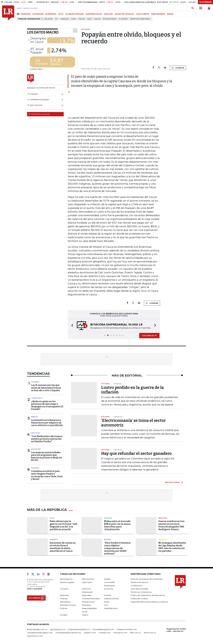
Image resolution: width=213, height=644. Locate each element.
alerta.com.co (150, 633)
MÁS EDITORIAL (172, 482)
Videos (85, 615)
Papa (74, 19)
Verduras (65, 19)
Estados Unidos (110, 19)
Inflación (48, 19)
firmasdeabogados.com (103, 629)
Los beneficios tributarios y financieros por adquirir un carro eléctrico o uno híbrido (47, 423)
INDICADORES (158, 14)
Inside (107, 602)
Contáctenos (136, 586)
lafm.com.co (136, 633)
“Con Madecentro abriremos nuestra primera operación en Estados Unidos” (47, 439)
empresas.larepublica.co (79, 629)
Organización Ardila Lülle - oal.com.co (176, 630)
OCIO (61, 14)
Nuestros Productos (139, 582)
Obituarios (87, 605)
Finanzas (64, 599)
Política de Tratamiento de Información (148, 595)
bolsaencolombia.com (127, 629)
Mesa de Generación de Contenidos (147, 579)
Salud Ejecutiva (111, 608)
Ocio (106, 605)
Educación (36, 449)
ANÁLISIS (108, 14)
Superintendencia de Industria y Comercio (149, 602)
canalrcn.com (90, 633)
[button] (71, 326)
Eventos (108, 595)
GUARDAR (178, 68)
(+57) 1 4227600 (34, 589)
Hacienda (35, 382)
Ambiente (54, 539)
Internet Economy (68, 605)
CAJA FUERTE (143, 14)
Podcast (64, 608)
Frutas (82, 19)
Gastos (97, 19)
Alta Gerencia (88, 579)
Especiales (87, 595)
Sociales (108, 518)
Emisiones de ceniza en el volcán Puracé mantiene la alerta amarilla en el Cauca (63, 547)
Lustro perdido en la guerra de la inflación (133, 390)
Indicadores (65, 602)
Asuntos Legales (67, 582)
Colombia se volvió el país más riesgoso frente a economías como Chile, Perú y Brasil (47, 475)
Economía (109, 589)
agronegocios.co (58, 629)
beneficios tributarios (140, 19)
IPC (56, 19)
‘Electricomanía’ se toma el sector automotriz (134, 423)
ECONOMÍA (38, 14)
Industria (35, 433)
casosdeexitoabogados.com (40, 633)
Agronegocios (66, 579)
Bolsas (107, 539)
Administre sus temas (39, 114)
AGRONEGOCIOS (94, 14)
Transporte (37, 398)
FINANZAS (26, 14)
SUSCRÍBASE (205, 2)
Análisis (107, 579)
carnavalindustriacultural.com (68, 633)
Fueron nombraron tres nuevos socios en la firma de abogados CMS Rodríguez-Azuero (171, 525)
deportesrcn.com (35, 636)
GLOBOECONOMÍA (74, 14)
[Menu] (19, 14)
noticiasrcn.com (120, 633)
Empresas (64, 595)
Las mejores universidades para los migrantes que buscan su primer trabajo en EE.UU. (47, 456)
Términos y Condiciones (141, 592)
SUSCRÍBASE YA (149, 336)
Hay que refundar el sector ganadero (136, 453)
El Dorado (123, 19)
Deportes (163, 539)
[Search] (193, 8)
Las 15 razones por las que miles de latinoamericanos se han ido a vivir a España (46, 388)
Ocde (89, 19)
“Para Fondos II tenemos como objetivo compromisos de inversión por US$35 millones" (117, 548)
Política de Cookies (139, 599)
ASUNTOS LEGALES (124, 14)
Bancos (35, 417)
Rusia (52, 518)
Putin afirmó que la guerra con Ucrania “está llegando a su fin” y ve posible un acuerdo (64, 525)
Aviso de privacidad (139, 589)
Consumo (64, 589)
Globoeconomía (111, 599)
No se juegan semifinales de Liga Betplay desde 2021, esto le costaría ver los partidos (172, 547)
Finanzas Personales (91, 599)
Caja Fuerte (87, 582)
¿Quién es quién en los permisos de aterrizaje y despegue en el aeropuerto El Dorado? (47, 405)
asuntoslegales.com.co (37, 629)
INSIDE (170, 14)
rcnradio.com (105, 633)
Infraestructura (88, 602)
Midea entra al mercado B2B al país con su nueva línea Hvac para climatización (117, 525)
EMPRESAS (51, 14)
